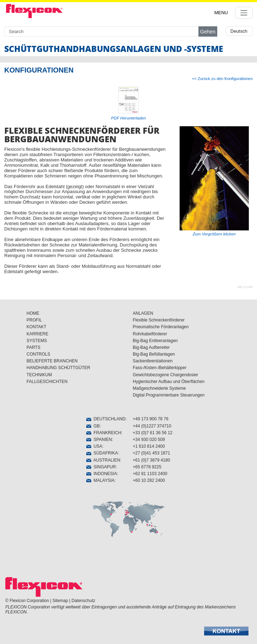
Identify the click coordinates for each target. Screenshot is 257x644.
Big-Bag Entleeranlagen (155, 341)
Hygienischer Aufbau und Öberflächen (169, 382)
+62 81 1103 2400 (150, 474)
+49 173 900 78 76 (151, 419)
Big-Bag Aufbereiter (151, 347)
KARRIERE (37, 334)
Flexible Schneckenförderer (159, 320)
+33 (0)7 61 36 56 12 (153, 433)
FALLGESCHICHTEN (47, 382)
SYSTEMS (37, 341)
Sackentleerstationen (153, 361)
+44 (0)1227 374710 (152, 426)
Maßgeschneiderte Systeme (159, 388)
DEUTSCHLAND (106, 419)
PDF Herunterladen (128, 118)
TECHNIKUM (39, 375)
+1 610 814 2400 (149, 446)
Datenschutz (84, 601)
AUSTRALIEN (103, 460)
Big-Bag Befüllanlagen (154, 354)
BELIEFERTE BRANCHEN (52, 361)
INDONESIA (102, 474)
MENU (221, 13)
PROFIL (34, 320)
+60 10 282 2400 (149, 480)
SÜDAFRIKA (102, 453)
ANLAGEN (143, 313)
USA (94, 446)
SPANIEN (99, 440)
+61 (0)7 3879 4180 (151, 460)
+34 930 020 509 (149, 440)
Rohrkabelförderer (150, 334)
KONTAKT (37, 327)
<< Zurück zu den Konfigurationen (222, 79)
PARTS (34, 347)
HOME (33, 313)
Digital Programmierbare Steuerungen (169, 395)
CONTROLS (39, 354)
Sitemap (60, 601)
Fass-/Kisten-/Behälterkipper (160, 368)
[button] (226, 631)
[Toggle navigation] (244, 13)
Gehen (208, 32)
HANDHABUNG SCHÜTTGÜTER (58, 368)
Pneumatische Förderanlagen (161, 327)
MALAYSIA (100, 480)
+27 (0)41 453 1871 (151, 453)
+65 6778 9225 (147, 467)
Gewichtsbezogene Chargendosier (165, 375)
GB (93, 426)
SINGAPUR (101, 467)
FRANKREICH (104, 433)
